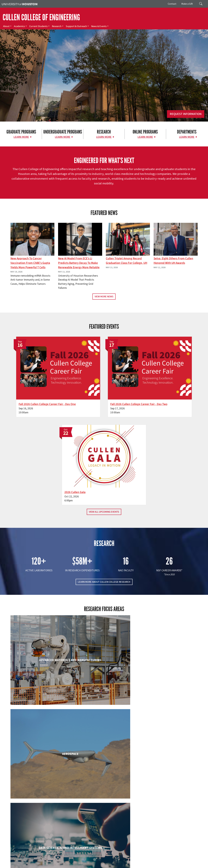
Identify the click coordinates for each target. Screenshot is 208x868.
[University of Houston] (20, 4)
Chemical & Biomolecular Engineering (104, 617)
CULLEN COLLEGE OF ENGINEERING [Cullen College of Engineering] (41, 17)
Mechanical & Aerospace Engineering (168, 735)
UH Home (53, 859)
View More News (104, 297)
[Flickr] (33, 832)
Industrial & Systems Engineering (40, 732)
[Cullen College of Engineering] (104, 88)
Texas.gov (120, 859)
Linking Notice (8, 862)
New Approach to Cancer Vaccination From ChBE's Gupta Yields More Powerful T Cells (30, 263)
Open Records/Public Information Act (48, 862)
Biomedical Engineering (40, 614)
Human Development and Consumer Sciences (168, 676)
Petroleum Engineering (104, 791)
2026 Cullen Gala (153, 383)
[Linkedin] (45, 832)
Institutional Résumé (75, 862)
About (6, 26)
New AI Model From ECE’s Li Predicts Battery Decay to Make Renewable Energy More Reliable (79, 263)
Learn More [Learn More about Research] (104, 137)
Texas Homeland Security (137, 859)
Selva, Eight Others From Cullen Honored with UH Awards (173, 261)
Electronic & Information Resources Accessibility (126, 862)
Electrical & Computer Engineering (40, 673)
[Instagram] (39, 832)
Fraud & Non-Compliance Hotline (188, 859)
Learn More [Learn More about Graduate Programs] (21, 137)
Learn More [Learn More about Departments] (187, 137)
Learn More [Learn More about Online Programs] (145, 137)
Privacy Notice (23, 862)
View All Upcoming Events (104, 407)
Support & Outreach (76, 26)
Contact (172, 4)
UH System (109, 859)
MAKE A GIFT (169, 818)
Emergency (97, 859)
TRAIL (153, 859)
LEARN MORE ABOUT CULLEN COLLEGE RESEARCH (104, 477)
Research (57, 26)
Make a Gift (187, 4)
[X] (27, 832)
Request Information (186, 114)
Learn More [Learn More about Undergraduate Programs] (63, 137)
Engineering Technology (104, 673)
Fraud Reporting (164, 859)
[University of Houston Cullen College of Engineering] (36, 820)
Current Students (38, 26)
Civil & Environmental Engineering (168, 614)
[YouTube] (51, 832)
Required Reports (94, 862)
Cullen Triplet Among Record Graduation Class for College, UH (126, 261)
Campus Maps (85, 859)
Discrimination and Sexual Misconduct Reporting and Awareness (31, 865)
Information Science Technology (104, 732)
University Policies (69, 865)
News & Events (99, 26)
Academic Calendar (68, 859)
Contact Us (77, 845)
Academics (19, 26)
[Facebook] (20, 832)
